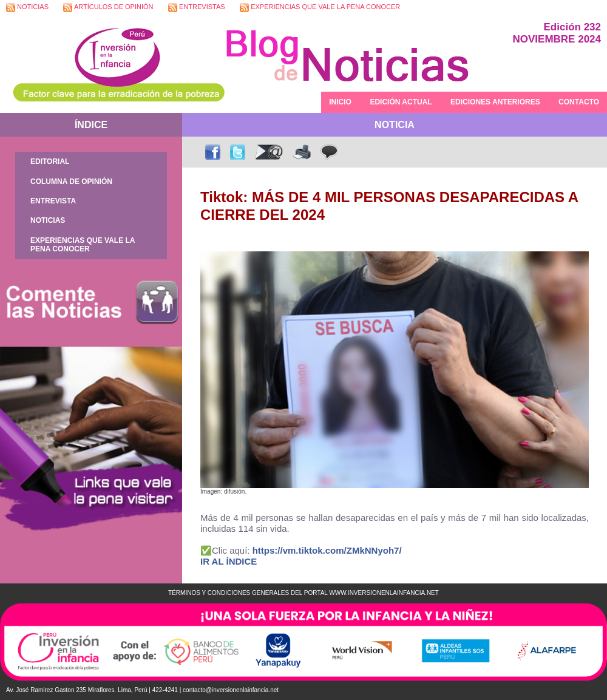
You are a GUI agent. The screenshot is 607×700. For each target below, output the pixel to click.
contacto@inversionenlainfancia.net (231, 690)
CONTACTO (579, 102)
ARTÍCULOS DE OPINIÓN (108, 8)
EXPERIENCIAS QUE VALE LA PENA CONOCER (320, 8)
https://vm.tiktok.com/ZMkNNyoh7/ (327, 550)
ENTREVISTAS (197, 8)
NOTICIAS (27, 8)
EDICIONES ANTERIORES (495, 102)
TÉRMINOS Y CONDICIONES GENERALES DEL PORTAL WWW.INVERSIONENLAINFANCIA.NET (303, 593)
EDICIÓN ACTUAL (401, 102)
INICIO (340, 102)
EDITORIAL (50, 161)
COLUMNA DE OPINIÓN (71, 182)
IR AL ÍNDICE (229, 561)
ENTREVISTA (53, 201)
